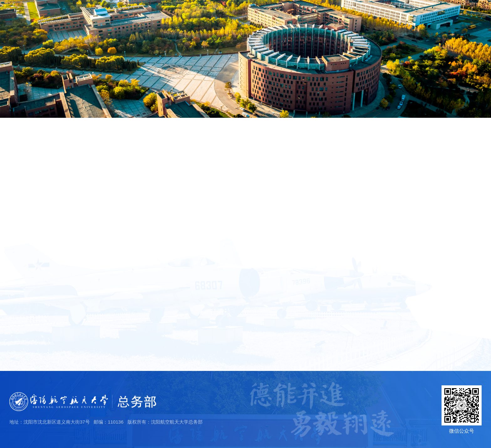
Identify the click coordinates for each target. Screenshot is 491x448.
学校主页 (410, 11)
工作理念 (29, 239)
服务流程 (379, 25)
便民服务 (470, 25)
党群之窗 (318, 25)
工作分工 (27, 168)
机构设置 (27, 187)
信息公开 (410, 25)
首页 (263, 25)
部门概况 (288, 25)
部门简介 (27, 149)
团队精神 (29, 218)
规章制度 (349, 25)
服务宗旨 (29, 229)
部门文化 (27, 206)
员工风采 (440, 25)
